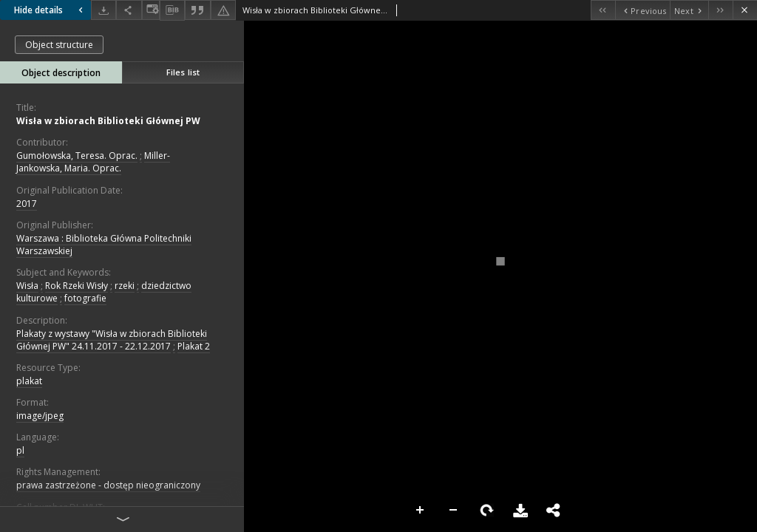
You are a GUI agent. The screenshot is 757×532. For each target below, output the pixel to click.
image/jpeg (40, 416)
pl (20, 450)
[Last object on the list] (720, 10)
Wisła (27, 286)
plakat (29, 381)
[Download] (103, 10)
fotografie (85, 298)
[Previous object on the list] (642, 10)
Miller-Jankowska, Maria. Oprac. (93, 162)
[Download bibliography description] (172, 10)
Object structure (59, 45)
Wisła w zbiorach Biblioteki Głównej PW (108, 121)
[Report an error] (223, 10)
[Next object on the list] (689, 10)
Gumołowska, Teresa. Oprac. (77, 156)
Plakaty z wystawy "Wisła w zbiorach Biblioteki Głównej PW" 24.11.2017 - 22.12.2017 (112, 340)
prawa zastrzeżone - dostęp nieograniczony (108, 485)
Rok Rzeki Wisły (77, 286)
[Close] (745, 10)
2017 (27, 204)
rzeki (125, 286)
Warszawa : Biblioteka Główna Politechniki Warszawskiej (104, 245)
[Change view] (151, 10)
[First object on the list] (603, 10)
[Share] (129, 10)
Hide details (50, 10)
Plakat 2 (194, 346)
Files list (183, 72)
